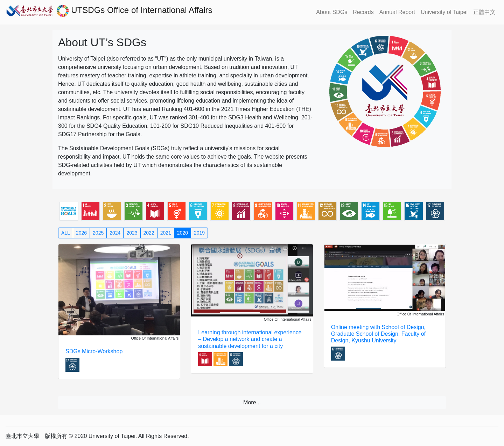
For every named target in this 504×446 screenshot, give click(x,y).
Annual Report (397, 12)
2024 (115, 233)
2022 (149, 233)
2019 (199, 233)
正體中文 (484, 12)
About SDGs (332, 12)
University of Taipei (444, 12)
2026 (81, 233)
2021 (166, 233)
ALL (66, 233)
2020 (183, 233)
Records (363, 12)
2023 (132, 233)
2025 (98, 233)
